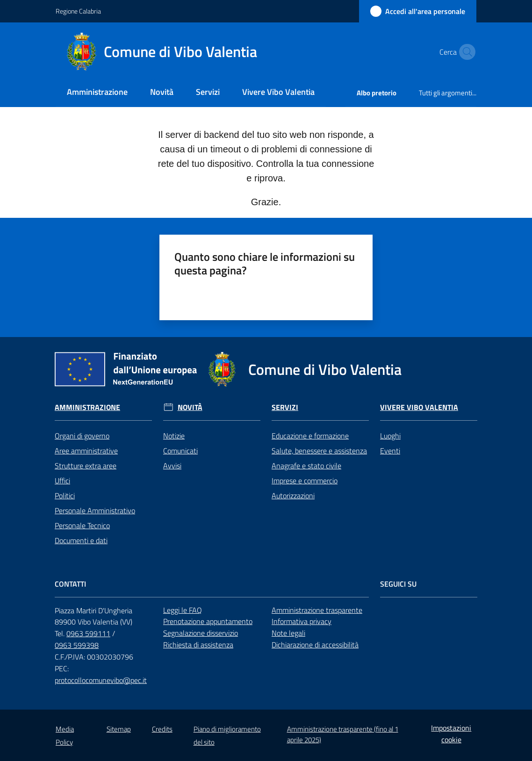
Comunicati (180, 451)
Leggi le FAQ (183, 610)
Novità (190, 407)
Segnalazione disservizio (201, 633)
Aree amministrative (86, 451)
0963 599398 (77, 645)
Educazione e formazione (310, 436)
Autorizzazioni (293, 495)
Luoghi (390, 436)
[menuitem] (97, 93)
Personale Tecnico (82, 525)
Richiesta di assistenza (198, 645)
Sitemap (119, 729)
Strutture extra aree (86, 466)
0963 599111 (88, 633)
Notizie (174, 436)
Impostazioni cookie (451, 734)
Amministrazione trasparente (317, 610)
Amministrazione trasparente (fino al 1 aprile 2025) (343, 734)
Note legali (288, 633)
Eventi (390, 451)
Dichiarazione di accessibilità (315, 645)
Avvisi (172, 466)
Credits (162, 729)
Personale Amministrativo (95, 510)
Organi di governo (82, 436)
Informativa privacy (302, 621)
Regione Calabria (78, 11)
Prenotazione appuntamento (208, 621)
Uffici (62, 481)
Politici (65, 495)
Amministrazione (87, 407)
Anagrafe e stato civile (306, 466)
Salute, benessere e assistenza (319, 451)
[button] (465, 52)
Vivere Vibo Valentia (419, 407)
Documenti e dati (81, 540)
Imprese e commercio (305, 481)
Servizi (285, 407)
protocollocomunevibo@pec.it (101, 680)
